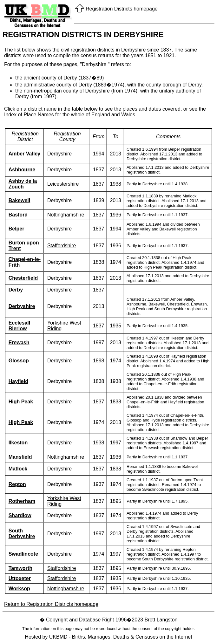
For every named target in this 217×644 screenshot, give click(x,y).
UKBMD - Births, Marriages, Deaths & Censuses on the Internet (121, 637)
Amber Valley (25, 154)
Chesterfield (23, 278)
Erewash (19, 343)
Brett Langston (161, 620)
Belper (16, 229)
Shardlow (20, 515)
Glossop (19, 361)
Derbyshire (22, 306)
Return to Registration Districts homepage (51, 604)
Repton (17, 484)
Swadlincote (23, 554)
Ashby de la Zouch (23, 184)
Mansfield (20, 457)
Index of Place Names (29, 115)
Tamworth (20, 568)
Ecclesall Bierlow (20, 326)
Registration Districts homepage (122, 9)
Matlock (18, 469)
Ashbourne (22, 170)
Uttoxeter (20, 578)
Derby (16, 290)
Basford (18, 215)
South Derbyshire (22, 534)
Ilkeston (18, 443)
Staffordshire (62, 246)
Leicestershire (63, 184)
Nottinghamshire (66, 215)
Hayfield (18, 381)
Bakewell (19, 200)
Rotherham (22, 501)
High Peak (21, 402)
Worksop (19, 589)
